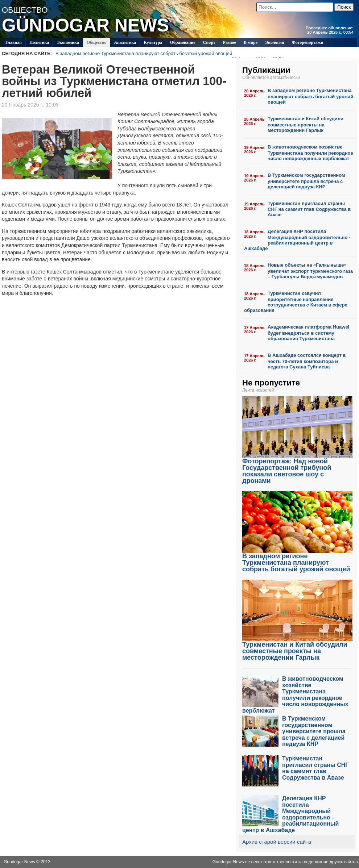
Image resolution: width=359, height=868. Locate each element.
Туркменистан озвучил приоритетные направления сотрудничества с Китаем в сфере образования (296, 302)
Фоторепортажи (307, 42)
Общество (97, 42)
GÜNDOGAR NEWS (85, 25)
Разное (230, 42)
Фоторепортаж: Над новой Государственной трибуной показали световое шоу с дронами (297, 468)
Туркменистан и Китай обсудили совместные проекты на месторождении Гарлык (306, 124)
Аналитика (125, 42)
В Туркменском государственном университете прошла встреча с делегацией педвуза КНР (306, 181)
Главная (14, 42)
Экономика (68, 42)
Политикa (39, 42)
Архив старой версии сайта (277, 842)
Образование (182, 42)
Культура (153, 42)
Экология (275, 42)
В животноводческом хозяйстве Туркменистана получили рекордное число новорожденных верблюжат (310, 153)
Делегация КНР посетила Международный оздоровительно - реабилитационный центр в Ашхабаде (297, 240)
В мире (251, 42)
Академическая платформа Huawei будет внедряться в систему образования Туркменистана (308, 333)
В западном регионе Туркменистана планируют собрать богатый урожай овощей (170, 54)
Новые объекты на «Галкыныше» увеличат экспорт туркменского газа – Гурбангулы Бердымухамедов (310, 271)
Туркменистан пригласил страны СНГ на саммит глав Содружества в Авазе (309, 209)
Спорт (209, 42)
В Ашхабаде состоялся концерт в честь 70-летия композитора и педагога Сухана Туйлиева (307, 361)
